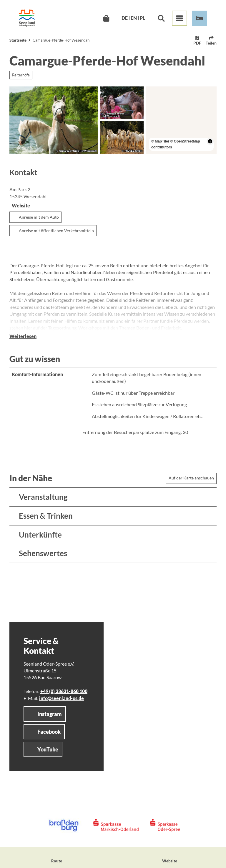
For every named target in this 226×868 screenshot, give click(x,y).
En (134, 18)
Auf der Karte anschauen (191, 478)
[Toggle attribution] (210, 141)
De (125, 18)
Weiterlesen (23, 336)
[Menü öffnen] (180, 18)
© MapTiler (160, 141)
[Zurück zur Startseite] (27, 18)
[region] (181, 120)
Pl (142, 18)
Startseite (18, 40)
